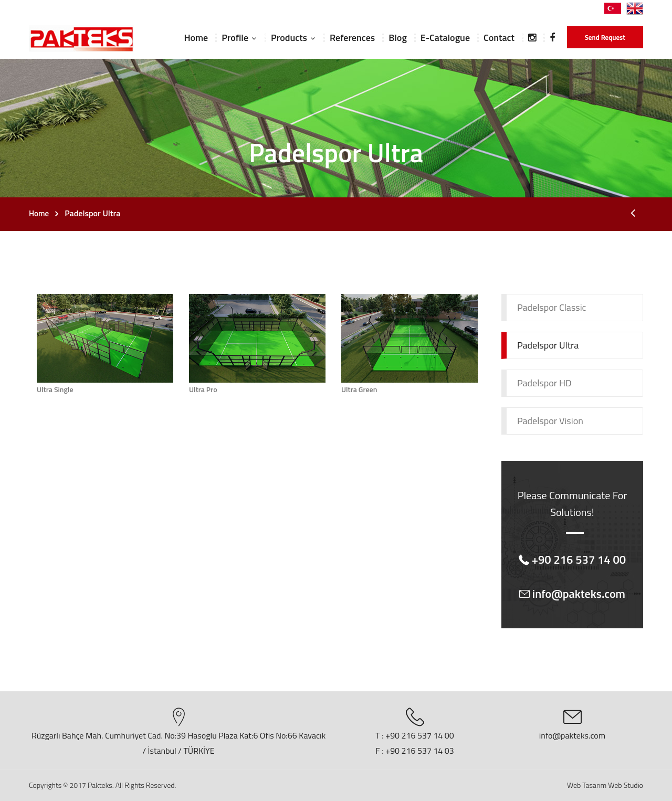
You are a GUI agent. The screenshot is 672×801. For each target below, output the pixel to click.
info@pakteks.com (572, 735)
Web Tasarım (587, 785)
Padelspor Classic (552, 307)
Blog (398, 38)
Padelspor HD (544, 383)
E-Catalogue (445, 38)
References (352, 38)
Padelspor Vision (550, 421)
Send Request (605, 37)
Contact (499, 38)
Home (196, 38)
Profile (235, 38)
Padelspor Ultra (548, 345)
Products (289, 38)
